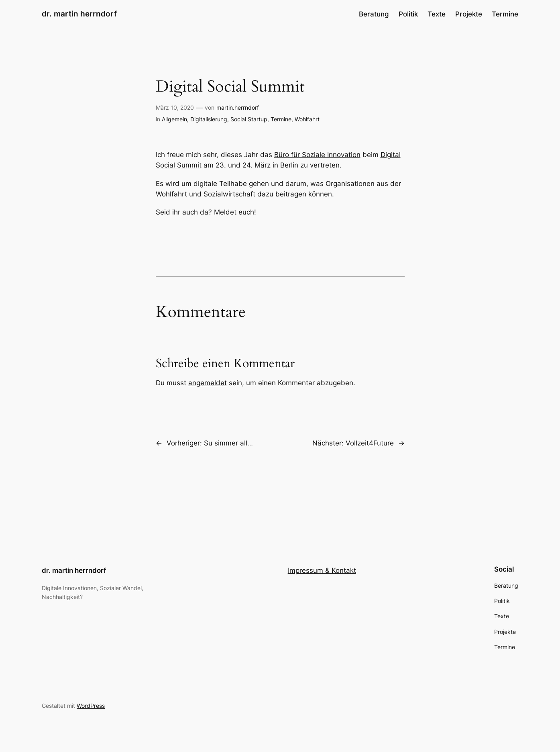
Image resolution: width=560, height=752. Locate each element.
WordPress (91, 706)
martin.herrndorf (238, 107)
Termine (281, 119)
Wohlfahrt (307, 119)
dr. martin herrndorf (79, 14)
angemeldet (208, 383)
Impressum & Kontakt (322, 570)
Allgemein (174, 119)
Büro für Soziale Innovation (317, 155)
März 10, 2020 (175, 107)
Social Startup (249, 119)
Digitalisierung (209, 119)
